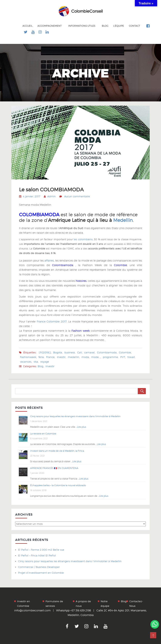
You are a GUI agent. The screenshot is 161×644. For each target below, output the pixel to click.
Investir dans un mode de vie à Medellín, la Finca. (57, 451)
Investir (50, 366)
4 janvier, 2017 (32, 196)
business (70, 352)
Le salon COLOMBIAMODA (52, 190)
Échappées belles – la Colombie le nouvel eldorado (58, 485)
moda (85, 357)
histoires (81, 281)
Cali (80, 352)
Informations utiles (82, 26)
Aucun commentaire (77, 196)
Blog (105, 26)
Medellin (123, 220)
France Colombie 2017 (52, 321)
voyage (45, 362)
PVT (123, 357)
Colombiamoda (64, 265)
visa (36, 362)
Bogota (58, 352)
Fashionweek (28, 357)
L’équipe (119, 26)
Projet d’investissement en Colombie (41, 573)
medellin (73, 357)
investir (61, 357)
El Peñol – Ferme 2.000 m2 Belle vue (41, 550)
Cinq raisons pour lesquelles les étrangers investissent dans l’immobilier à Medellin (75, 416)
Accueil (27, 26)
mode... (96, 357)
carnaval (89, 352)
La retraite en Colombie (43, 434)
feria (41, 357)
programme (110, 357)
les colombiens (83, 239)
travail (131, 357)
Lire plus (82, 427)
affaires (49, 260)
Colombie (120, 265)
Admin (51, 196)
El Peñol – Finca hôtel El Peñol (37, 555)
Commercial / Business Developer (39, 567)
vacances (26, 362)
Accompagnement (50, 26)
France (50, 357)
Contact (134, 26)
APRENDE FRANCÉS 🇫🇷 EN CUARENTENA (54, 468)
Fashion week (81, 331)
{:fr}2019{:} (45, 352)
